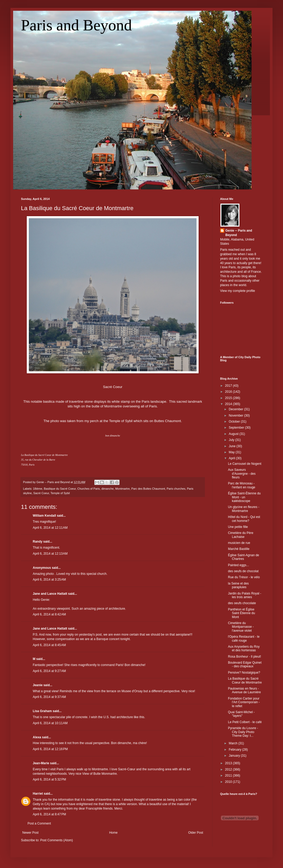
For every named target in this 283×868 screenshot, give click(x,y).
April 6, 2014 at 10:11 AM (50, 723)
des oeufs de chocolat (243, 571)
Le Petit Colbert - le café (245, 722)
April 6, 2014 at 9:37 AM (49, 697)
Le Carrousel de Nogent (245, 464)
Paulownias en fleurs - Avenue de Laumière (244, 690)
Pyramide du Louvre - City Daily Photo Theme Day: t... (243, 732)
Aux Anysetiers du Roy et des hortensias (244, 648)
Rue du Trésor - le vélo (244, 577)
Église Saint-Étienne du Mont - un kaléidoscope (244, 497)
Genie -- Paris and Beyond (239, 233)
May (232, 452)
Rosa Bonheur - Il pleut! (244, 657)
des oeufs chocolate (242, 603)
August (234, 434)
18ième (38, 489)
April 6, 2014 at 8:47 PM (49, 814)
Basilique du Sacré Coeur (60, 489)
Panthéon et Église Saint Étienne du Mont (241, 613)
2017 (229, 386)
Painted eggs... (238, 565)
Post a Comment (39, 823)
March (234, 743)
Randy (38, 542)
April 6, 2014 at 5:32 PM (49, 779)
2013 (229, 763)
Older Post (196, 833)
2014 (229, 404)
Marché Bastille (239, 549)
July (232, 440)
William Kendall (44, 516)
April (232, 458)
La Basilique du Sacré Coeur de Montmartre (77, 208)
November (236, 416)
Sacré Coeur (41, 493)
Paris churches (176, 489)
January (235, 756)
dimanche (108, 489)
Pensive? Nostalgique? (244, 673)
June (233, 446)
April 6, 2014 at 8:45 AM (49, 645)
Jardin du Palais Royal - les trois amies (245, 595)
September (237, 428)
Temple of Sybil (60, 493)
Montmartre (123, 489)
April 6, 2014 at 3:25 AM (49, 580)
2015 (229, 398)
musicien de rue (239, 543)
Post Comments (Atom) (56, 840)
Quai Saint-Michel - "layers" (241, 714)
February (235, 750)
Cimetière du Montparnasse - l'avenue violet (241, 627)
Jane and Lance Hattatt (50, 594)
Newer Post (30, 833)
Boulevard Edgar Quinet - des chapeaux (245, 664)
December (236, 409)
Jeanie (38, 685)
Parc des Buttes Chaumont (148, 489)
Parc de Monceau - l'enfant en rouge (242, 485)
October (235, 422)
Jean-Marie (41, 763)
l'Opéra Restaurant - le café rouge (244, 638)
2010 (229, 782)
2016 (229, 392)
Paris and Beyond (76, 25)
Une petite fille (238, 527)
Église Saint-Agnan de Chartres (244, 557)
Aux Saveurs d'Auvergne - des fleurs (242, 474)
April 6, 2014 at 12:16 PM (50, 749)
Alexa (37, 737)
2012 (229, 769)
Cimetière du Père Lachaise (241, 535)
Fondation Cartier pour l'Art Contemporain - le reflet (244, 702)
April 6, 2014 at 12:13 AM (50, 554)
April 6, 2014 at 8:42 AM (49, 614)
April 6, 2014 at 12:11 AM (50, 528)
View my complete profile (238, 291)
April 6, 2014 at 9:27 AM (49, 671)
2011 (229, 776)
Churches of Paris (89, 489)
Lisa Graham (43, 711)
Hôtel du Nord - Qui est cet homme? (244, 519)
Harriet (38, 794)
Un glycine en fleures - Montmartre (244, 509)
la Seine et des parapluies (238, 585)
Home (113, 833)
